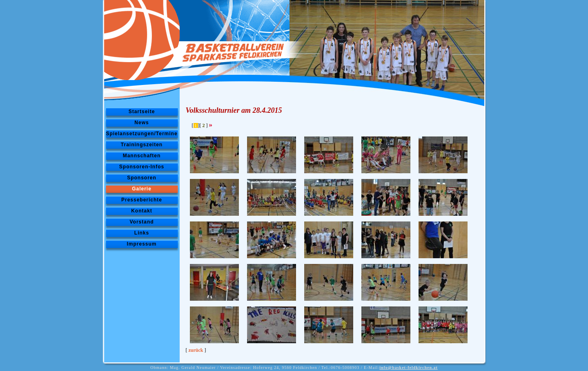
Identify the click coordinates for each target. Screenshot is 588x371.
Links (142, 233)
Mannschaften (142, 156)
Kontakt (142, 211)
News (141, 123)
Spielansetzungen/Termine (141, 134)
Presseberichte (142, 200)
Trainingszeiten (142, 145)
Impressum (141, 244)
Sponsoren (142, 178)
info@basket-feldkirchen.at (409, 368)
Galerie (142, 189)
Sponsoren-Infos (142, 167)
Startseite (142, 112)
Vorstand (141, 222)
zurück (196, 350)
